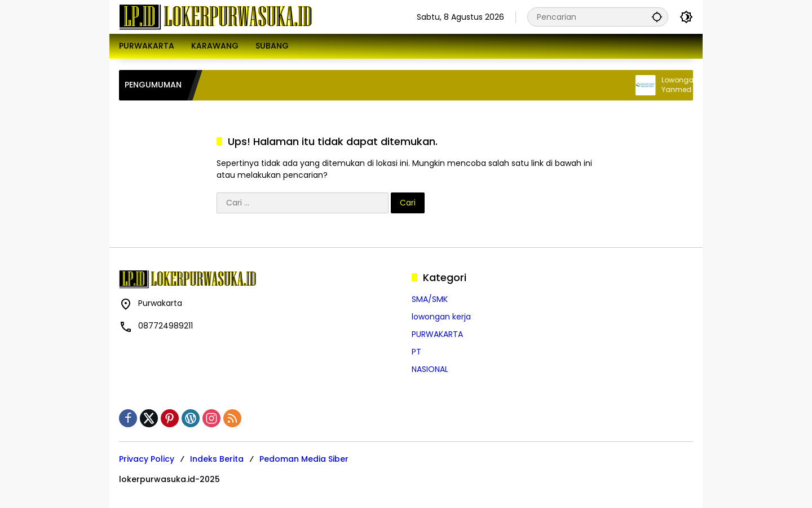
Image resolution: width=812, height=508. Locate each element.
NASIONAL (430, 369)
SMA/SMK (430, 299)
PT (416, 352)
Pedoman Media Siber (304, 459)
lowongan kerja (441, 317)
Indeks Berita (217, 459)
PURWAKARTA (437, 334)
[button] (657, 17)
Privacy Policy (147, 459)
